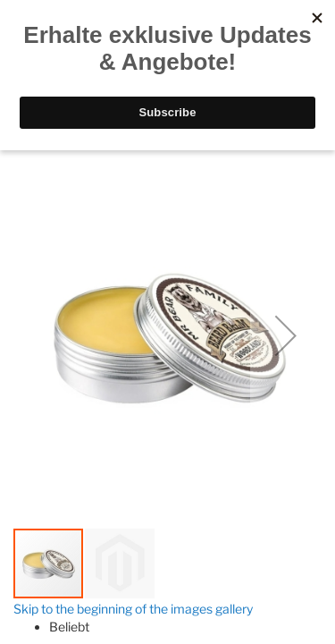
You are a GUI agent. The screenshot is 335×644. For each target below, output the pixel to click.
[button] (286, 335)
